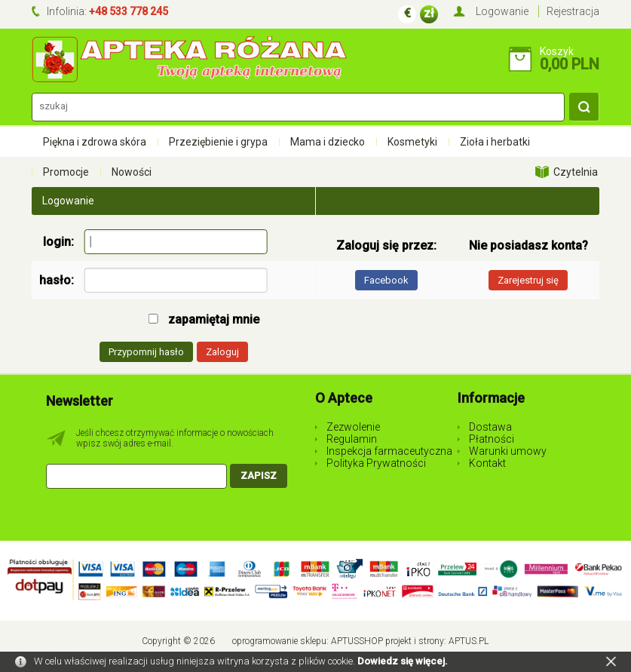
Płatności (492, 439)
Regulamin (352, 439)
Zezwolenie (353, 427)
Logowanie (502, 11)
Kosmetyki (412, 142)
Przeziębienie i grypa (218, 142)
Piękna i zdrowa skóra (95, 142)
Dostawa (490, 427)
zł (429, 13)
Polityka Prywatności (376, 463)
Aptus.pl (469, 641)
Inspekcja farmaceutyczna (389, 451)
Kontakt (487, 463)
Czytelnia (576, 172)
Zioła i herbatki (495, 142)
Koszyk (557, 51)
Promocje (66, 172)
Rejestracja (573, 11)
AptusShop (357, 641)
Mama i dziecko (328, 142)
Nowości (132, 172)
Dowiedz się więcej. (403, 661)
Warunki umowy (508, 451)
